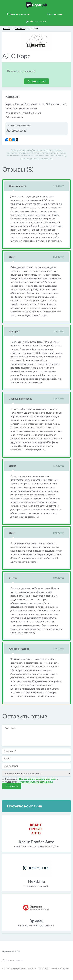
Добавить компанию (13, 960)
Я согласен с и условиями (32, 780)
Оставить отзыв (36, 81)
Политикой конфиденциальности (38, 779)
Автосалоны (20, 29)
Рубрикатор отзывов (18, 14)
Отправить (12, 786)
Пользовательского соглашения (35, 782)
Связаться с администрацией (54, 969)
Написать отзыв (38, 22)
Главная (7, 29)
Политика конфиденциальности (19, 969)
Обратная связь (55, 14)
